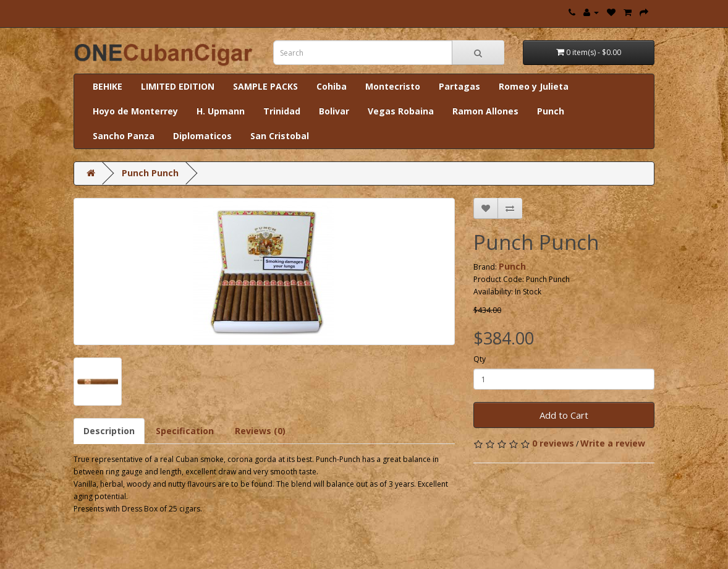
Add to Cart (564, 415)
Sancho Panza (124, 136)
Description (109, 431)
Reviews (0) (260, 431)
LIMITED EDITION (178, 86)
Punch (551, 111)
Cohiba (332, 86)
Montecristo (393, 86)
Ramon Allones (485, 111)
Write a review (613, 443)
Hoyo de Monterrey (135, 111)
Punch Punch (150, 173)
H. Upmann (221, 111)
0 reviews (553, 443)
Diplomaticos (202, 136)
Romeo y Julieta (534, 86)
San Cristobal (280, 136)
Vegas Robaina (401, 111)
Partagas (459, 86)
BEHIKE (108, 86)
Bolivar (334, 111)
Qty (480, 359)
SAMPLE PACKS (265, 86)
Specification (185, 431)
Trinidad (282, 111)
